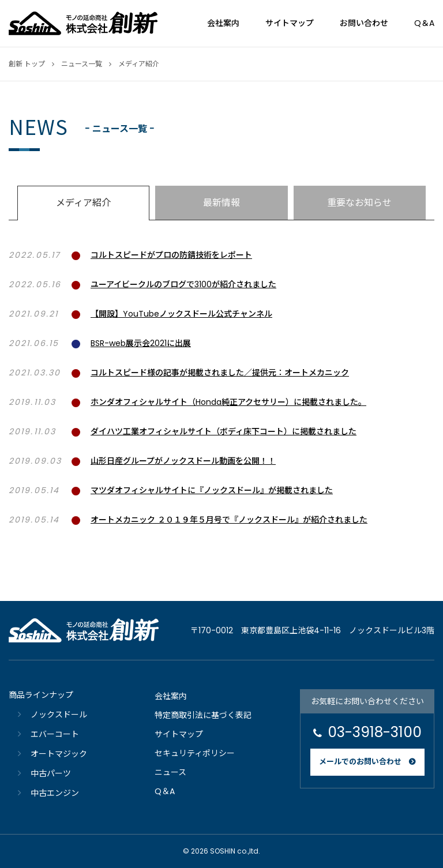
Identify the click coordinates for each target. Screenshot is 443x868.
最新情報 (221, 203)
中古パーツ (51, 773)
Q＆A (424, 23)
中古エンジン (55, 793)
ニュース (170, 772)
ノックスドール (59, 715)
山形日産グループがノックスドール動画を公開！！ (183, 461)
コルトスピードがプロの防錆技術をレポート (171, 255)
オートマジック (59, 754)
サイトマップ (290, 23)
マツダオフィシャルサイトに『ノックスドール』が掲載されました (212, 490)
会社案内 (223, 23)
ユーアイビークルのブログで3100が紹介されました (183, 284)
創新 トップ (27, 64)
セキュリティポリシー (195, 753)
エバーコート (55, 734)
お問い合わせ (364, 23)
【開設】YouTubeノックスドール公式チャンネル (181, 314)
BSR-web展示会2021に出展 (141, 343)
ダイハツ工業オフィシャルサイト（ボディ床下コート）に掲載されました (224, 431)
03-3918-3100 (375, 732)
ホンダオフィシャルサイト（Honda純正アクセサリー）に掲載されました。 (228, 402)
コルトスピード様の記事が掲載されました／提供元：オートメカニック (220, 373)
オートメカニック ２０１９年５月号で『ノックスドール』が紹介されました (229, 520)
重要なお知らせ (359, 203)
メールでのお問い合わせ (360, 762)
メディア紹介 (83, 203)
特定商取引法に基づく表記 (203, 715)
